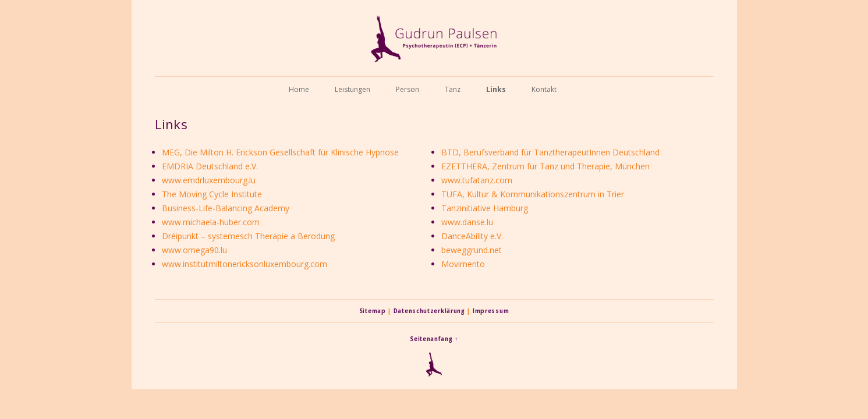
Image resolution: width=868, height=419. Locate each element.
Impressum (491, 311)
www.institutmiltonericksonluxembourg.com (245, 264)
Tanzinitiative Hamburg (485, 208)
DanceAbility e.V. (472, 236)
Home (299, 89)
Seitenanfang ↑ (434, 339)
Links (496, 89)
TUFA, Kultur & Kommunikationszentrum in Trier (533, 194)
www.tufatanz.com (477, 180)
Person (408, 89)
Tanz (453, 89)
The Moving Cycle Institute (212, 194)
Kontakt (544, 89)
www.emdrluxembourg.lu (209, 180)
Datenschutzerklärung (429, 311)
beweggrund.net (472, 250)
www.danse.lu (467, 222)
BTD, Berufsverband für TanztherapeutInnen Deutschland (550, 152)
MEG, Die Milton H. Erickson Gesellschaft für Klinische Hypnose (280, 152)
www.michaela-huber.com (211, 222)
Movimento (463, 264)
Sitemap (373, 311)
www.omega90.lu (194, 250)
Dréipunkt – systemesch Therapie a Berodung (248, 236)
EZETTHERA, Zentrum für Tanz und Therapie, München (545, 166)
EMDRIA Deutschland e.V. (210, 166)
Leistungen (352, 89)
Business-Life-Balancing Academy (226, 208)
